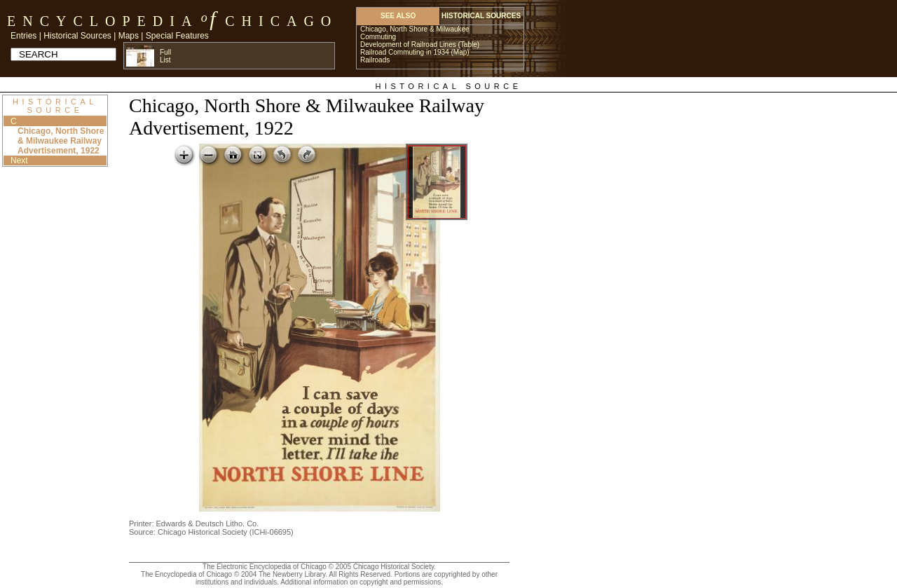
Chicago (281, 21)
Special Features (177, 36)
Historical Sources (77, 36)
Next (19, 160)
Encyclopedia (103, 21)
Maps (129, 36)
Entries (23, 36)
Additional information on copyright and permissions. (362, 582)
